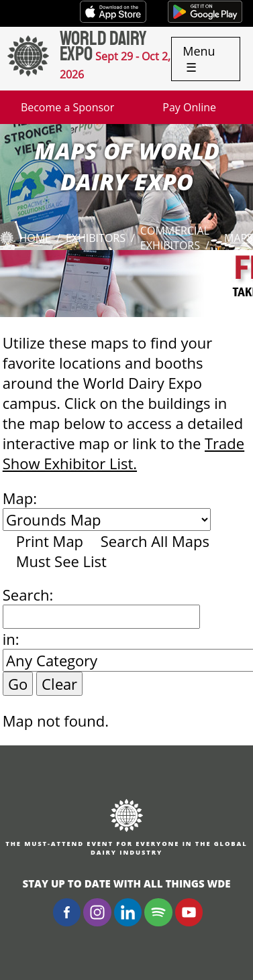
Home (35, 238)
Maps (239, 238)
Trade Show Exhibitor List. (123, 453)
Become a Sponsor (67, 107)
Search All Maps (155, 541)
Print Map (50, 541)
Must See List (61, 561)
